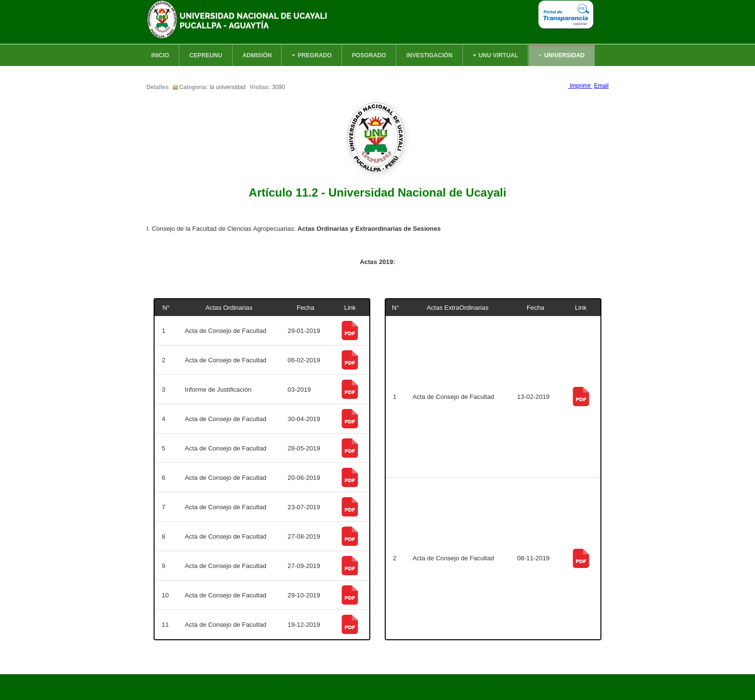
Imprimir (580, 86)
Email (601, 86)
